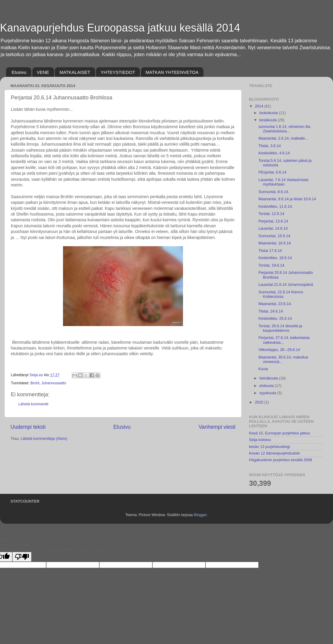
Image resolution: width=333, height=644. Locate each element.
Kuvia (263, 369)
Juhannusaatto (54, 383)
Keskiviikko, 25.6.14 (275, 319)
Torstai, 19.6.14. (272, 265)
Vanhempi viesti (217, 427)
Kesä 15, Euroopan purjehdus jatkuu (280, 433)
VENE (43, 72)
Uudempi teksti (28, 427)
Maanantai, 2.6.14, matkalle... (283, 138)
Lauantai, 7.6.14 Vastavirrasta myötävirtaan (283, 182)
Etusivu (19, 72)
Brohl (35, 383)
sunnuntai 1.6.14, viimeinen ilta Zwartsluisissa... (284, 129)
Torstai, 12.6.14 (271, 214)
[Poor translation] (22, 557)
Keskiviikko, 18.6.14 (275, 258)
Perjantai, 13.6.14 (273, 221)
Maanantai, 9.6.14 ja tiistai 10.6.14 (287, 199)
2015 (259, 402)
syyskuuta (268, 393)
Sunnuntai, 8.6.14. (274, 192)
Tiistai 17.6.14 (270, 251)
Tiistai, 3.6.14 (269, 146)
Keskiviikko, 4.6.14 (274, 153)
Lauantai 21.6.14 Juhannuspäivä (286, 285)
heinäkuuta (269, 378)
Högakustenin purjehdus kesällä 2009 (280, 460)
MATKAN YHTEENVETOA (172, 72)
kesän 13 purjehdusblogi (270, 447)
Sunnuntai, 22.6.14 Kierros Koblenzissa (281, 294)
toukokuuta (269, 113)
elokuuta (267, 386)
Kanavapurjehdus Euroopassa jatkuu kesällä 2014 (120, 28)
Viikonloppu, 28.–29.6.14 (279, 350)
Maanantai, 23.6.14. (275, 304)
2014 (259, 106)
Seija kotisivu (260, 440)
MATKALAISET (75, 72)
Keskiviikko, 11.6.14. (276, 207)
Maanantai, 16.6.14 (274, 243)
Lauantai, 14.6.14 (273, 228)
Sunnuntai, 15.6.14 (274, 236)
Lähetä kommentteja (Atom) (44, 439)
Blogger (200, 515)
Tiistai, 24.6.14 (270, 311)
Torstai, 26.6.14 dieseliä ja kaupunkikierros (280, 328)
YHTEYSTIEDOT (118, 72)
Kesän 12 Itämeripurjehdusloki (274, 453)
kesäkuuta (269, 120)
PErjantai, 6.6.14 (272, 172)
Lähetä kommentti (33, 404)
